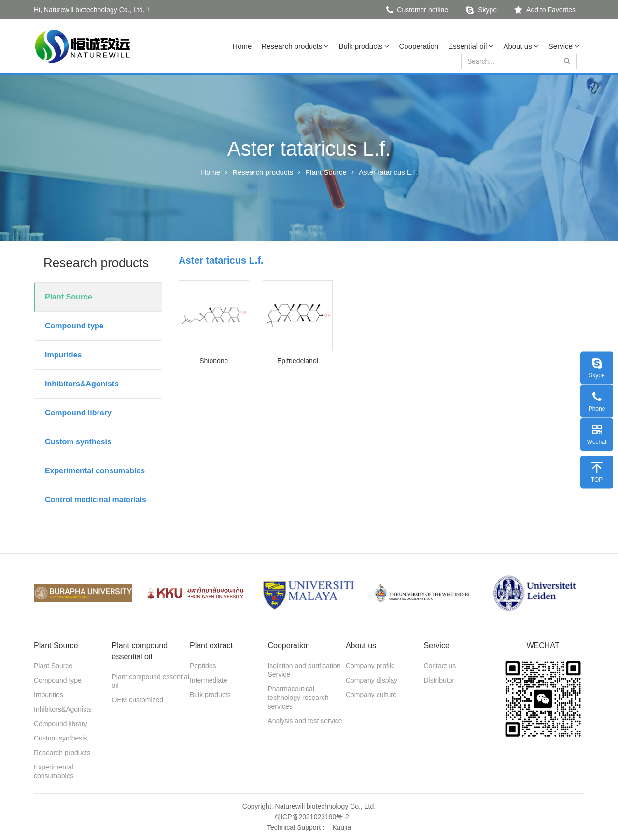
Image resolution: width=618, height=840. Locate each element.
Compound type (74, 326)
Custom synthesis (78, 442)
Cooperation (419, 46)
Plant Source (326, 172)
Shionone (214, 361)
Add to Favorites (545, 10)
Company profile (370, 666)
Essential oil (471, 46)
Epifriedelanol (298, 361)
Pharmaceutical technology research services (298, 698)
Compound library (78, 413)
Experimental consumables (95, 471)
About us (521, 46)
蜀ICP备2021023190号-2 (311, 817)
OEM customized (137, 700)
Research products (295, 46)
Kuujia (342, 827)
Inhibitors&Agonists (82, 384)
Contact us (440, 666)
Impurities (63, 355)
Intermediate (209, 680)
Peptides (203, 666)
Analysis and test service (305, 721)
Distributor (439, 680)
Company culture (371, 695)
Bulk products (364, 46)
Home (242, 46)
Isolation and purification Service (304, 670)
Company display (372, 680)
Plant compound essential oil (150, 681)
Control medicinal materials (96, 500)
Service (564, 46)
